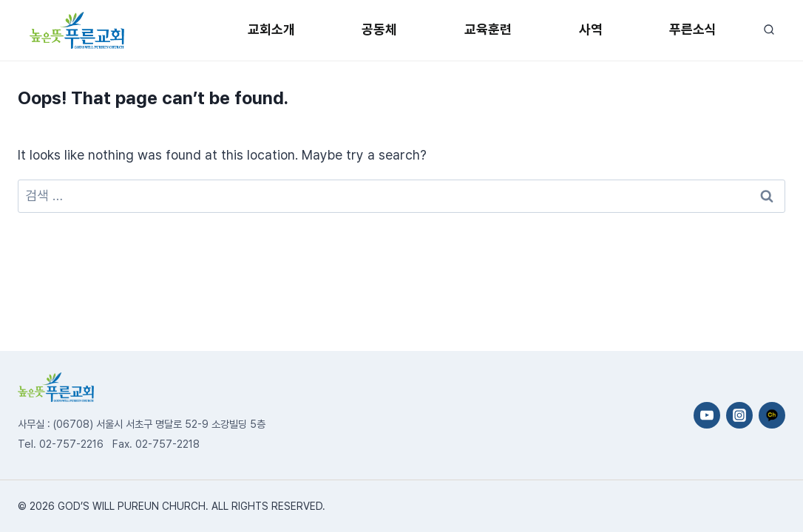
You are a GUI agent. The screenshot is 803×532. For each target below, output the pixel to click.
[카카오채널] (772, 415)
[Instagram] (739, 415)
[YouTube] (707, 415)
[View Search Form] (769, 30)
